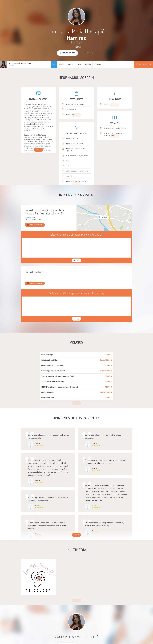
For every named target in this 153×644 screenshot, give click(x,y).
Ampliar (104, 217)
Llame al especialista (35, 225)
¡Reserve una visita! (144, 64)
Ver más (38, 150)
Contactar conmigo (87, 53)
